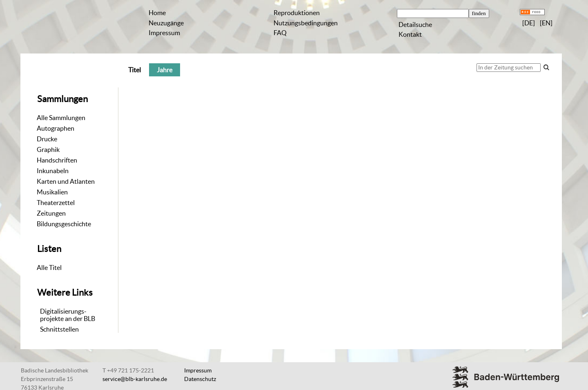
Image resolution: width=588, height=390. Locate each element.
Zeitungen (51, 213)
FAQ (280, 33)
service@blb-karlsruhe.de (135, 379)
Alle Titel (49, 267)
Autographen (56, 128)
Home (157, 13)
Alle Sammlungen (61, 118)
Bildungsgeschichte (64, 224)
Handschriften (57, 160)
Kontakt (410, 34)
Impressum (164, 33)
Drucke (47, 139)
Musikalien (52, 192)
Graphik (48, 149)
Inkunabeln (53, 171)
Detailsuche (415, 25)
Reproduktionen (297, 13)
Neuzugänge (166, 23)
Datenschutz (200, 379)
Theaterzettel (56, 203)
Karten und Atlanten (66, 181)
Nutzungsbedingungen (306, 23)
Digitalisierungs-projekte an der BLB (68, 315)
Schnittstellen (59, 329)
